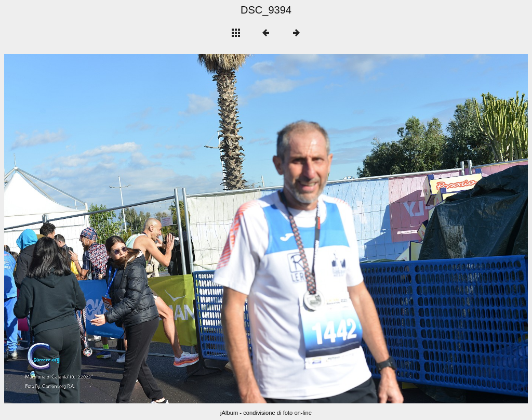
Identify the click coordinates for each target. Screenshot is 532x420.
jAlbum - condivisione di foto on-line (266, 413)
